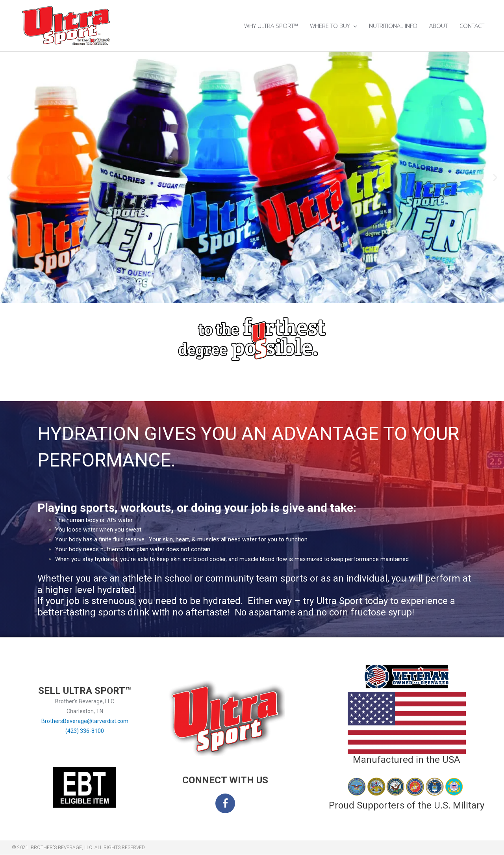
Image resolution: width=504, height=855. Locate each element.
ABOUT (438, 26)
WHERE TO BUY (330, 26)
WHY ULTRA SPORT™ (271, 26)
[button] (9, 178)
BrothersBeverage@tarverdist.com (85, 721)
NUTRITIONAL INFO (393, 26)
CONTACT (472, 26)
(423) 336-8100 (85, 731)
